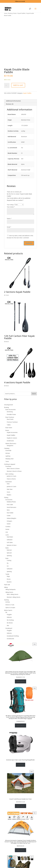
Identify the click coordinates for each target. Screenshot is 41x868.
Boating (10, 13)
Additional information (13, 107)
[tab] (20, 107)
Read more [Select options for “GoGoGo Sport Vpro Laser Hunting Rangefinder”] (20, 770)
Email (9, 233)
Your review (11, 213)
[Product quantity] (7, 91)
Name (9, 224)
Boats (15, 13)
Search (34, 399)
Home (6, 13)
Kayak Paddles (22, 13)
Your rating (11, 210)
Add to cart (18, 91)
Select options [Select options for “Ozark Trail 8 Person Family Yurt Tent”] (20, 812)
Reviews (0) (10, 110)
